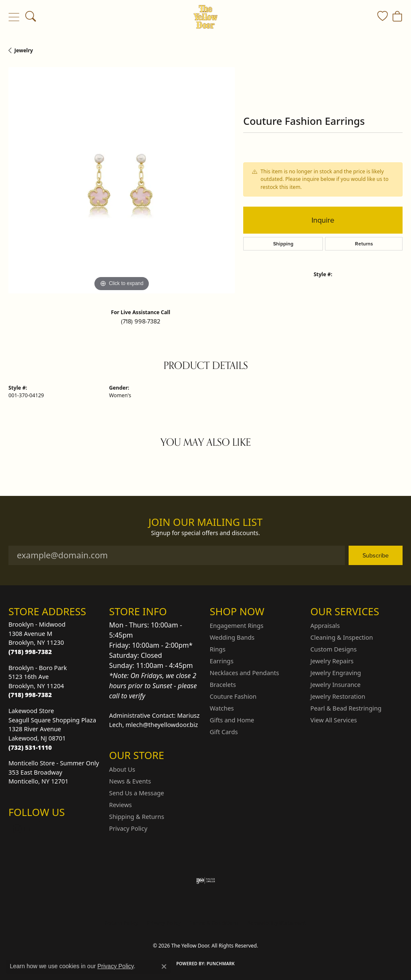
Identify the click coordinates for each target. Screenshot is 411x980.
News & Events (130, 781)
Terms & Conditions (214, 923)
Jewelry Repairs (332, 661)
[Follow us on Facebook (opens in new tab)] (37, 829)
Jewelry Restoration (338, 696)
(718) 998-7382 (141, 321)
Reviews (121, 805)
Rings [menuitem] (218, 649)
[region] (122, 180)
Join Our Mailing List (205, 522)
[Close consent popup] (164, 967)
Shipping (283, 244)
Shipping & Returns (137, 817)
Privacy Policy (128, 828)
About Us (122, 769)
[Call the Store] (30, 652)
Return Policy (122, 923)
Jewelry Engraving (336, 673)
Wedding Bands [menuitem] (232, 637)
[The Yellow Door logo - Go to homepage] (205, 17)
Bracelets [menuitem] (223, 685)
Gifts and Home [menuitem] (232, 720)
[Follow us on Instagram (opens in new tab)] (17, 829)
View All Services (334, 720)
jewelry (24, 50)
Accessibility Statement (277, 923)
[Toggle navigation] (14, 17)
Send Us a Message (137, 793)
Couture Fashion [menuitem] (233, 696)
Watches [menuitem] (222, 708)
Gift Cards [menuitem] (224, 732)
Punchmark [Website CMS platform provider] (221, 964)
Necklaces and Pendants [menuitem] (244, 673)
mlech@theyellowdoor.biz (162, 725)
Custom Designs (333, 649)
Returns (364, 244)
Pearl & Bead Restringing (346, 708)
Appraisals (325, 626)
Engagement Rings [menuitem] (237, 626)
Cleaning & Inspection (341, 637)
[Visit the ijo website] (205, 880)
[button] (31, 17)
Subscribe (376, 555)
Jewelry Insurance (335, 685)
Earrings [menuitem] (222, 661)
